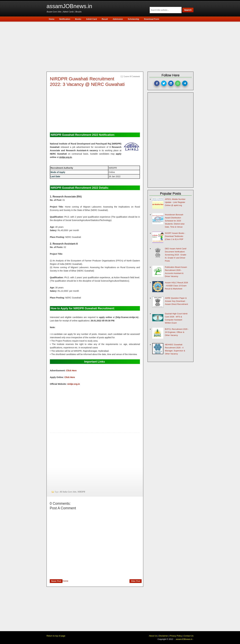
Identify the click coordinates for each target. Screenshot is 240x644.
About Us (153, 636)
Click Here (71, 371)
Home (65, 581)
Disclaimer (163, 636)
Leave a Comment (132, 76)
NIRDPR (81, 492)
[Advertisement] (122, 46)
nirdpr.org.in (73, 384)
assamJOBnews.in (69, 6)
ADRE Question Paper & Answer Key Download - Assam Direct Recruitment (176, 301)
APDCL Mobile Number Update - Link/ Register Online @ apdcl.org (175, 202)
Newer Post (56, 581)
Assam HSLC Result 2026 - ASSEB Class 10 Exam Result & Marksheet (176, 286)
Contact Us (189, 636)
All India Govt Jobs (68, 492)
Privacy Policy (176, 636)
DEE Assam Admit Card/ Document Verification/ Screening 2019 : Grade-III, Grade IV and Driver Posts (176, 255)
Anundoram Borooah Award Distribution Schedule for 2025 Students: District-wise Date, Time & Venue (175, 221)
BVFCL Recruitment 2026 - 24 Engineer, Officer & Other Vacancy (177, 332)
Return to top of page (56, 636)
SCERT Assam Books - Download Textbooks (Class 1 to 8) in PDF (175, 236)
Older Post (136, 581)
